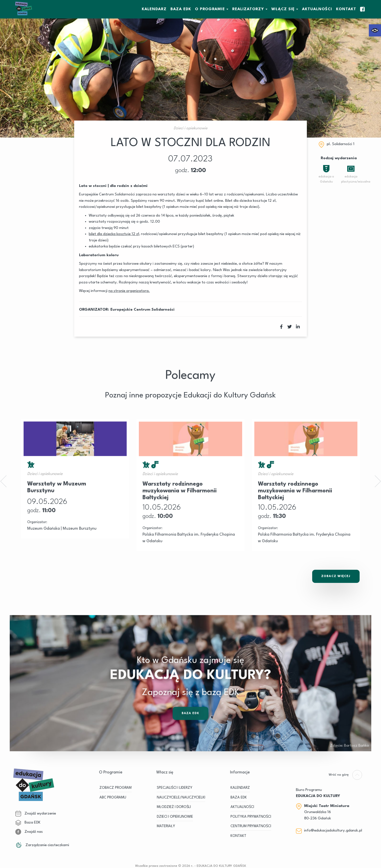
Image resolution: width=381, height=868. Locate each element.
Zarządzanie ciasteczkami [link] (42, 845)
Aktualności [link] (317, 9)
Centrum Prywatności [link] (251, 826)
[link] (375, 30)
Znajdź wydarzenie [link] (36, 814)
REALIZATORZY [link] (248, 9)
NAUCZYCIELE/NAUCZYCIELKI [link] (181, 798)
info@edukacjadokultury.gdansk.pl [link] (333, 831)
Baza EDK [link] (28, 823)
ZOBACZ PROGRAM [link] (115, 788)
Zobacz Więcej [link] (336, 576)
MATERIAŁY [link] (166, 826)
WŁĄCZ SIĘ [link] (283, 9)
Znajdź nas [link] (29, 832)
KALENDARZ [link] (154, 9)
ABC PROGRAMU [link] (113, 798)
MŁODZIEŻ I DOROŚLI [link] (174, 807)
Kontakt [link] (346, 9)
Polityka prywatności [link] (251, 817)
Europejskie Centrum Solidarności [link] (142, 310)
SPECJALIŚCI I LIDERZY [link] (175, 788)
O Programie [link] (210, 9)
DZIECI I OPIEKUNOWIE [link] (175, 817)
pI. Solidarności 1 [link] (341, 144)
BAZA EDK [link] (181, 9)
